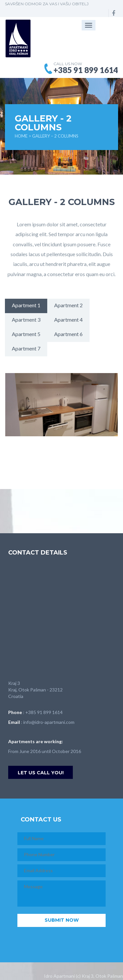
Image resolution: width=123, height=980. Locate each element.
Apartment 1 (26, 305)
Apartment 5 (26, 334)
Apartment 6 (68, 334)
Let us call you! (41, 773)
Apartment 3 (26, 320)
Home (21, 136)
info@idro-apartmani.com (49, 722)
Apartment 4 (68, 320)
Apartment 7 (26, 348)
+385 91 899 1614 (44, 712)
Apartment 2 (68, 305)
